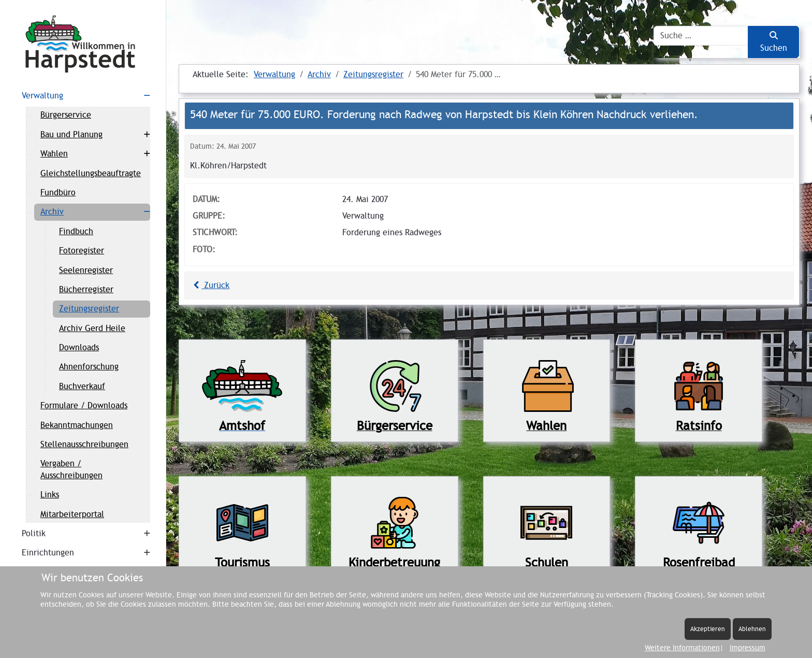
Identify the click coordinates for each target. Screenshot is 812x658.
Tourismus (242, 562)
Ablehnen (752, 629)
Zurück (210, 285)
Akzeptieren (708, 629)
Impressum (748, 648)
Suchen (774, 42)
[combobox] (701, 36)
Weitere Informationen (682, 648)
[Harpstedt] (83, 44)
